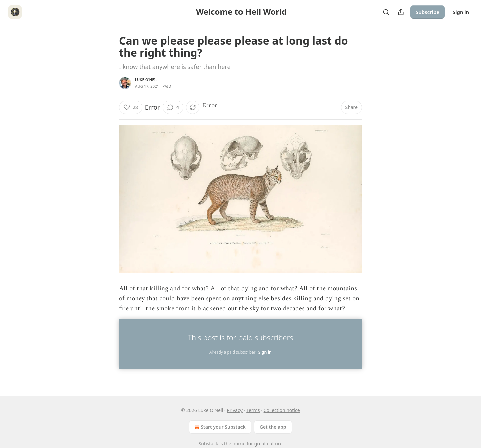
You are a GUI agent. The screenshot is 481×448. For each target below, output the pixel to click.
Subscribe (427, 12)
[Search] (386, 12)
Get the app (273, 427)
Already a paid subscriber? (240, 352)
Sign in (461, 12)
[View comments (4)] (173, 107)
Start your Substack (219, 427)
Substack (209, 443)
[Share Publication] (401, 12)
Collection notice (282, 410)
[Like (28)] (131, 107)
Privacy (235, 410)
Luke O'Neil (146, 79)
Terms (253, 410)
